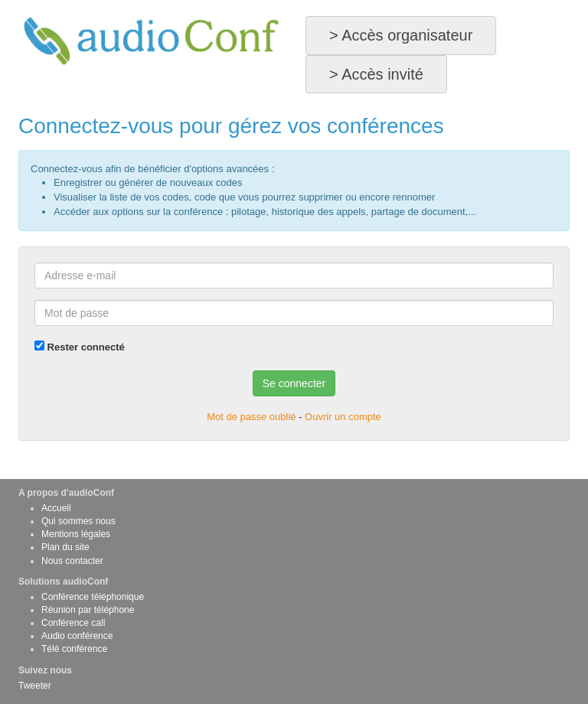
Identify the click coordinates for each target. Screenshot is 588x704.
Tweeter (35, 686)
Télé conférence (74, 649)
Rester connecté (80, 347)
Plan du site (65, 547)
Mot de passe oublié (251, 417)
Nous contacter (72, 561)
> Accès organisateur (401, 35)
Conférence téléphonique (93, 597)
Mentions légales (76, 534)
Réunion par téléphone (88, 610)
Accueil (56, 508)
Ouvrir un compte (343, 417)
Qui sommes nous (78, 521)
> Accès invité (376, 74)
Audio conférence (77, 636)
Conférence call (73, 623)
